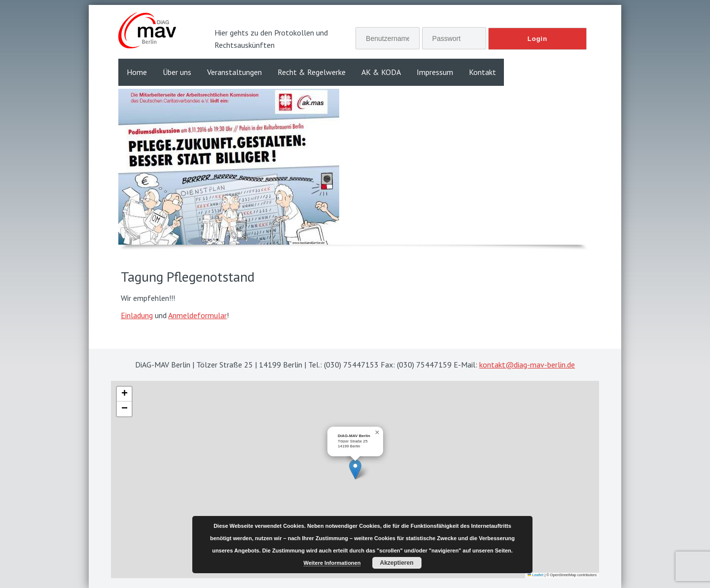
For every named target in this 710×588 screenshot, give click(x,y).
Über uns (177, 72)
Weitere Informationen (332, 563)
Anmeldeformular (197, 315)
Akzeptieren (396, 563)
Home (137, 72)
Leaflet (535, 575)
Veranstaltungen (234, 72)
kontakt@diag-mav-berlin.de (527, 365)
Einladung (137, 315)
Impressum (435, 72)
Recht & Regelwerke (312, 72)
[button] (355, 469)
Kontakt (482, 72)
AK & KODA (381, 72)
